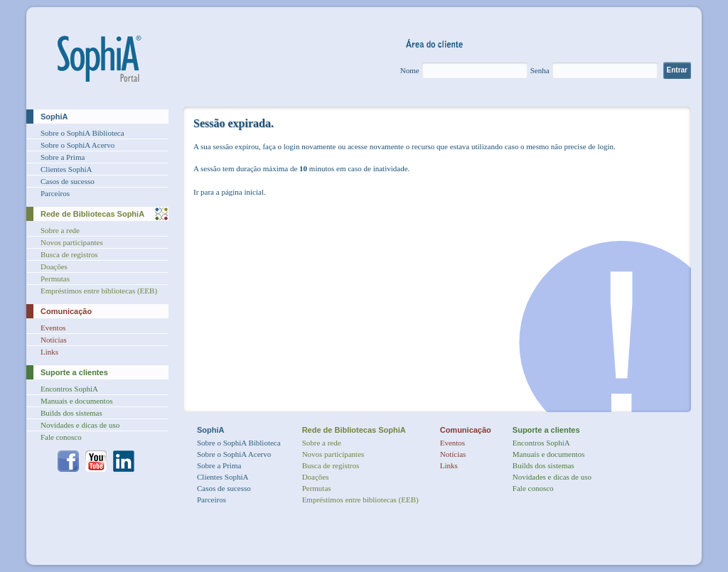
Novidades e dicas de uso (80, 425)
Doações (54, 266)
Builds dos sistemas (71, 413)
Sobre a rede (60, 230)
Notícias (54, 340)
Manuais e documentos (76, 401)
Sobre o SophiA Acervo (77, 145)
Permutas (55, 279)
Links (49, 352)
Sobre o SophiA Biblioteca (82, 133)
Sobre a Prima (63, 157)
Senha (540, 70)
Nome (410, 70)
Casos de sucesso (68, 181)
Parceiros (55, 193)
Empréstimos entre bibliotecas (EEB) (99, 291)
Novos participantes (72, 242)
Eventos (53, 328)
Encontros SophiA (69, 389)
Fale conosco (61, 437)
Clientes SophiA (66, 169)
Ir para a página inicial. (230, 192)
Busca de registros (69, 254)
